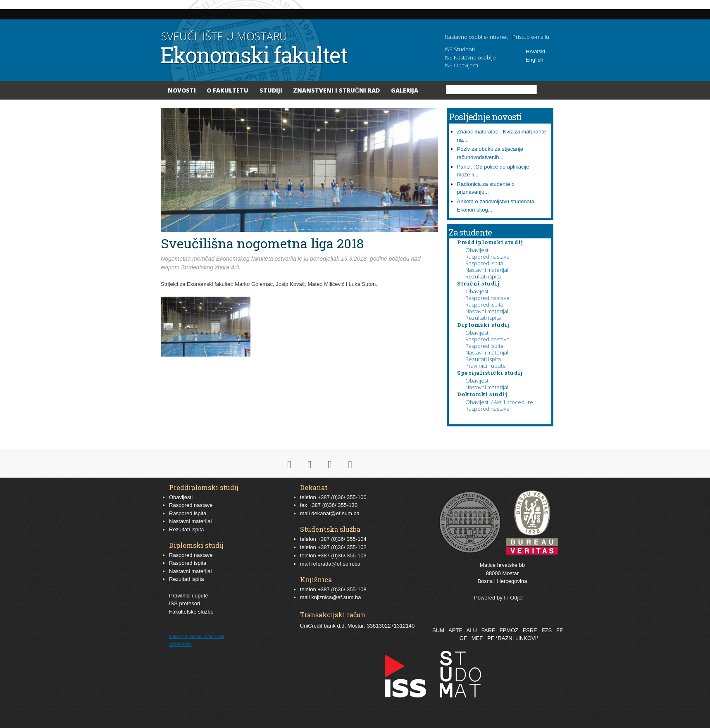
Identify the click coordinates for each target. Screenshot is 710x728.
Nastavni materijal (487, 270)
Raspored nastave (487, 257)
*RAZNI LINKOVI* (517, 638)
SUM (438, 630)
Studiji (271, 90)
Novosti (182, 90)
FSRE (530, 630)
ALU (471, 630)
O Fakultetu (228, 90)
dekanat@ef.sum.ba (335, 513)
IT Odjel (513, 598)
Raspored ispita (484, 263)
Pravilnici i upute (486, 366)
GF (463, 638)
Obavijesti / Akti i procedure (499, 402)
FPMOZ (509, 630)
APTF (455, 630)
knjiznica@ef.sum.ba (336, 597)
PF (491, 638)
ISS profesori (185, 603)
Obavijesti (478, 250)
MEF (477, 638)
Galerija (405, 90)
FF (560, 630)
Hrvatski (535, 51)
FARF (488, 630)
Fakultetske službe (191, 612)
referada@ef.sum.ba (336, 564)
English (535, 60)
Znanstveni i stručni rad (336, 90)
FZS (547, 630)
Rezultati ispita (483, 276)
